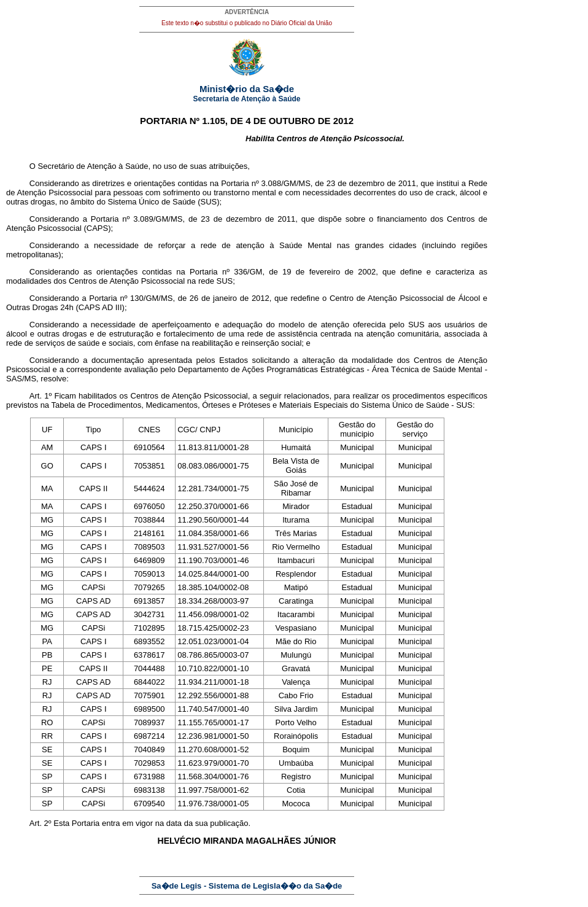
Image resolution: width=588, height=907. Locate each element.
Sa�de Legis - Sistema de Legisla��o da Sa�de (247, 886)
